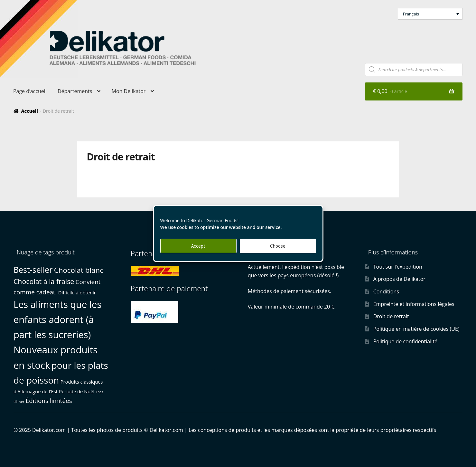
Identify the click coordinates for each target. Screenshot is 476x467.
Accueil (29, 111)
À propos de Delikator (399, 279)
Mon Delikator (129, 91)
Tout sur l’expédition (398, 267)
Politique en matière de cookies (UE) (416, 329)
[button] (430, 14)
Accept (198, 246)
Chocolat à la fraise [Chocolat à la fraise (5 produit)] (44, 281)
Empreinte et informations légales (414, 304)
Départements (75, 91)
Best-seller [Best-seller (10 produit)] (33, 270)
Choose (278, 246)
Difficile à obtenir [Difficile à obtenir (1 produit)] (77, 292)
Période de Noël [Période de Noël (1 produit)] (77, 391)
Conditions (386, 291)
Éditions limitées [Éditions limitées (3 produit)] (49, 401)
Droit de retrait (391, 316)
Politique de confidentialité (405, 341)
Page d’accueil (30, 91)
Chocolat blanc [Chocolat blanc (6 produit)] (79, 270)
